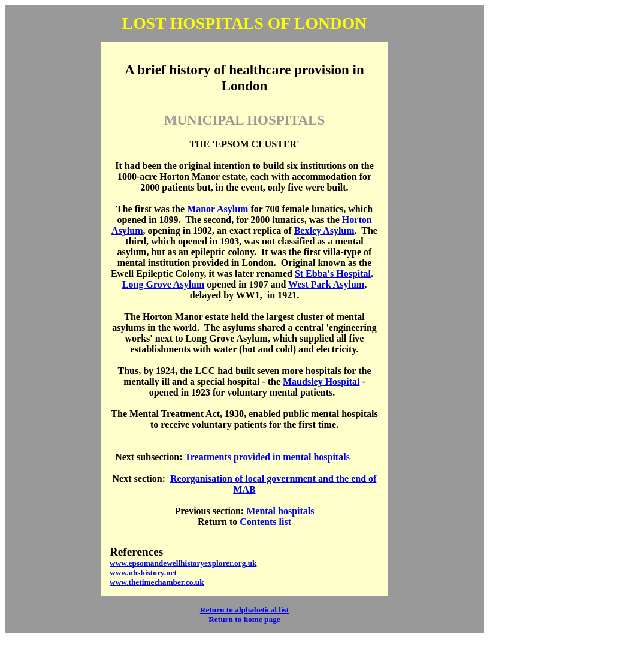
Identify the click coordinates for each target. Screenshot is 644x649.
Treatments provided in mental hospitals (267, 457)
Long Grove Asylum (164, 284)
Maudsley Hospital (321, 381)
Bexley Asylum (324, 230)
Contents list (265, 522)
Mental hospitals (280, 511)
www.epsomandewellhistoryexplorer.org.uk (183, 563)
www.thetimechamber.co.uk (157, 582)
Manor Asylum (217, 209)
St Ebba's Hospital (333, 274)
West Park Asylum (326, 284)
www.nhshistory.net (143, 573)
